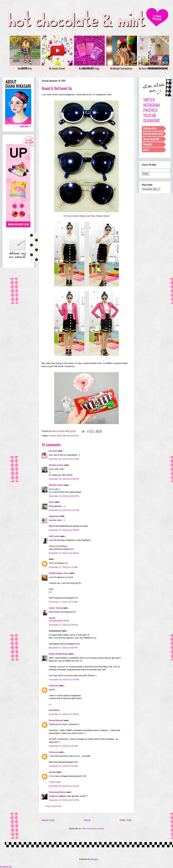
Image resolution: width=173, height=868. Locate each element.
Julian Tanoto (56, 608)
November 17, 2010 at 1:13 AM (63, 567)
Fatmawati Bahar (57, 792)
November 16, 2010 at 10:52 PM (64, 479)
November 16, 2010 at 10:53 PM (64, 496)
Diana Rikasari (56, 720)
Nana (51, 502)
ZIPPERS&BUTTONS (59, 621)
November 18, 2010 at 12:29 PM (64, 680)
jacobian (53, 451)
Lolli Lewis (54, 536)
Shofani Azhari (56, 465)
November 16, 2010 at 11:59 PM (64, 530)
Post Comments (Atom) (93, 829)
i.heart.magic (55, 782)
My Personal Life (71, 436)
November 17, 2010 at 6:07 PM (63, 648)
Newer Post (48, 820)
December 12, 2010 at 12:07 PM (64, 800)
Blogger (94, 859)
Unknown (54, 686)
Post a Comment (53, 806)
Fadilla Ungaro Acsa (59, 573)
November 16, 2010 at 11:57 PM (64, 510)
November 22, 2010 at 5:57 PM (63, 746)
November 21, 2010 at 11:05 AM (64, 714)
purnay (52, 772)
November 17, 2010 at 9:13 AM (63, 602)
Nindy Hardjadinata (58, 654)
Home (87, 820)
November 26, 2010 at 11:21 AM (64, 786)
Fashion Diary (55, 436)
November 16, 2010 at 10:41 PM (64, 459)
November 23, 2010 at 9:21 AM (63, 766)
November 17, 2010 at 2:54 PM (63, 625)
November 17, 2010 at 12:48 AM (64, 553)
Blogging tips (6, 867)
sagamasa (54, 516)
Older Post (125, 820)
